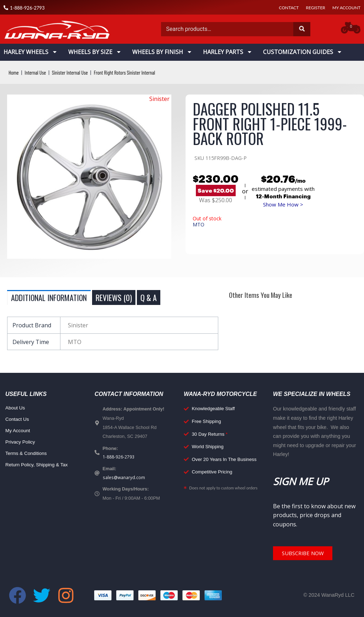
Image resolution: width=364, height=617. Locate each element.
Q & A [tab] (149, 297)
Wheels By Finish (162, 52)
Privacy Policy (21, 442)
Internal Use (37, 72)
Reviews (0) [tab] (114, 297)
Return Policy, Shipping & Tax (39, 465)
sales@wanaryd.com (125, 478)
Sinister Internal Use (74, 72)
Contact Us (18, 420)
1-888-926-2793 (119, 457)
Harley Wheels (31, 52)
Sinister (159, 99)
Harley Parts (228, 52)
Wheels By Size (95, 52)
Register (315, 8)
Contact (289, 8)
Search (302, 29)
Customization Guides (303, 52)
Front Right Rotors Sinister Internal (133, 72)
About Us (16, 408)
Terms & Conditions (28, 454)
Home (14, 72)
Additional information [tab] (49, 297)
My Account (346, 8)
